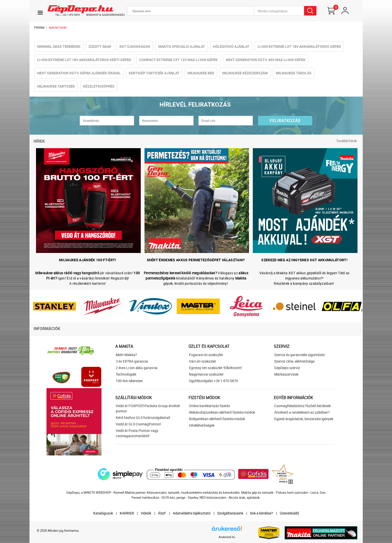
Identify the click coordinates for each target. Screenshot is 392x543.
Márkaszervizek (286, 374)
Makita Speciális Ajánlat (182, 46)
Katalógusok (103, 513)
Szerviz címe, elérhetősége (294, 361)
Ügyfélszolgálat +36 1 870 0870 (213, 381)
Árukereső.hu (227, 537)
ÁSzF (162, 513)
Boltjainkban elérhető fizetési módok (217, 419)
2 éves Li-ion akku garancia (137, 368)
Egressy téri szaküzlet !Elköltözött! (215, 368)
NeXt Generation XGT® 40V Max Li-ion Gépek (266, 60)
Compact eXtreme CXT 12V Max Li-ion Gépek (178, 60)
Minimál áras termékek (59, 46)
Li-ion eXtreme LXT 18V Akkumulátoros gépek (299, 46)
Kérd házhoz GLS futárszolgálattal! (143, 418)
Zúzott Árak (100, 46)
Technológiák (126, 374)
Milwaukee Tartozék (56, 86)
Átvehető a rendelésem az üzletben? (302, 412)
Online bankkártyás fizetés (209, 406)
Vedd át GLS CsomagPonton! (138, 424)
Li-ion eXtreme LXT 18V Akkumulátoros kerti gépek (84, 60)
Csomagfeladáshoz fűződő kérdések (302, 406)
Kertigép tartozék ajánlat (154, 73)
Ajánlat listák (58, 27)
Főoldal (39, 27)
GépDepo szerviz (287, 368)
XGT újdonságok (135, 46)
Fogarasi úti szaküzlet (206, 355)
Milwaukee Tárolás (294, 73)
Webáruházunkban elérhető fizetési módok (222, 412)
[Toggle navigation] (40, 13)
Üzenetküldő (289, 513)
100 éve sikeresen (129, 381)
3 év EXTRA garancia (132, 361)
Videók (146, 513)
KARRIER (127, 513)
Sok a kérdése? (261, 513)
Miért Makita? (126, 355)
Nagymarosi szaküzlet (206, 374)
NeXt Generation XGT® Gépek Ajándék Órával (79, 73)
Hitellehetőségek (202, 425)
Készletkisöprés (99, 86)
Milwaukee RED (201, 73)
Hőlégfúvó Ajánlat (231, 46)
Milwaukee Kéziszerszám (245, 73)
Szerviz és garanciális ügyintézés (299, 355)
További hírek (346, 141)
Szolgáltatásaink (230, 513)
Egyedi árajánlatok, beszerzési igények (304, 419)
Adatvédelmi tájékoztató (192, 513)
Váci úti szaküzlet (202, 361)
